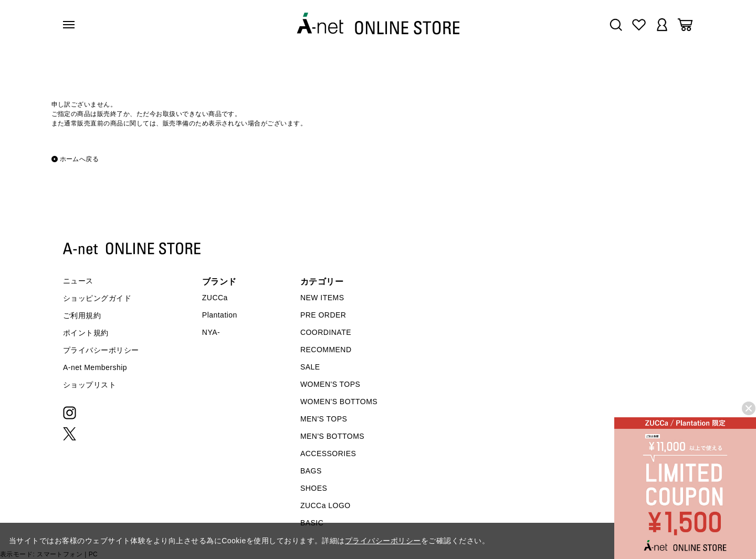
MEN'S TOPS (324, 419)
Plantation (220, 315)
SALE (310, 367)
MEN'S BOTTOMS (332, 436)
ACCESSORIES (328, 453)
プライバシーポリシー (101, 350)
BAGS (311, 471)
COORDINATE (326, 332)
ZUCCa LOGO (325, 505)
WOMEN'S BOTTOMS (339, 402)
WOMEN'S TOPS (330, 384)
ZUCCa (215, 298)
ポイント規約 (86, 333)
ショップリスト (90, 385)
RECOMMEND (326, 350)
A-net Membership (95, 367)
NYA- (211, 332)
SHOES (314, 488)
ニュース (78, 281)
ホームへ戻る (80, 159)
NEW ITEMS (322, 298)
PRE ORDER (323, 315)
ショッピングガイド (97, 298)
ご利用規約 (82, 315)
